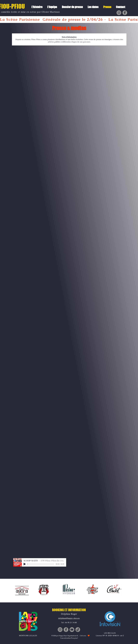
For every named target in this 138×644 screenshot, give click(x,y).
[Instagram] (119, 13)
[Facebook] (125, 13)
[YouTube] (72, 630)
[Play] (25, 564)
